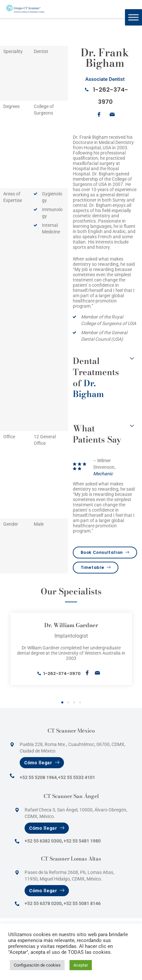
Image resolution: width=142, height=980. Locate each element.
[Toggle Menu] (133, 17)
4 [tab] (80, 703)
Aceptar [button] (81, 965)
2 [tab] (68, 703)
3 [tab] (74, 703)
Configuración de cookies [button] (37, 965)
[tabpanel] (71, 649)
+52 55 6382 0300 (43, 841)
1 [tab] (62, 703)
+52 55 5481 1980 (82, 841)
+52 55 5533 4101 (77, 777)
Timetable (96, 567)
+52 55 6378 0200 (43, 903)
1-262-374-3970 (62, 673)
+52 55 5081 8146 (82, 903)
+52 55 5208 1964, (39, 777)
